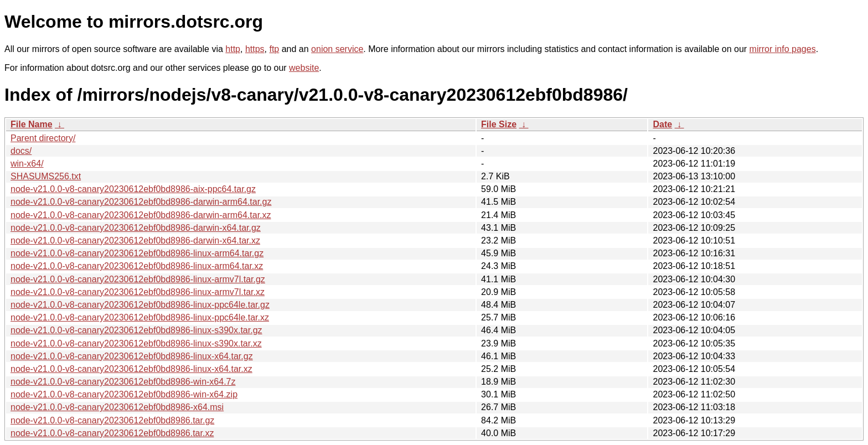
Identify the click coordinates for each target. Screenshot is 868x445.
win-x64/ (27, 164)
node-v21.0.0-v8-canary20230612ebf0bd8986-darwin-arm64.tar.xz (141, 215)
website (304, 68)
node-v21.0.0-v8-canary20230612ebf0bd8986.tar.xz (112, 433)
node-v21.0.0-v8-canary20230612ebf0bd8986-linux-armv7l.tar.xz (138, 292)
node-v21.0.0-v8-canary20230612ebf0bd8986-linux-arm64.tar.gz (137, 253)
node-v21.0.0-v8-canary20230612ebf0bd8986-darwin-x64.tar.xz (135, 240)
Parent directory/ (43, 138)
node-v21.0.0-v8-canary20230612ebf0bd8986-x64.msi (117, 407)
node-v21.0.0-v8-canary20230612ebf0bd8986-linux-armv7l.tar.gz (138, 279)
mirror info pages (783, 49)
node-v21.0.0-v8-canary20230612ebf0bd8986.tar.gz (112, 420)
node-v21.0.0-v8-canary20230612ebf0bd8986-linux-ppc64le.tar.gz (140, 305)
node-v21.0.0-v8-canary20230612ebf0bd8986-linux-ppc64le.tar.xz (140, 317)
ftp (274, 49)
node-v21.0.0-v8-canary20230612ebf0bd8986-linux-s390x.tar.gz (136, 330)
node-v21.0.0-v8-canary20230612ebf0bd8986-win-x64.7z (123, 382)
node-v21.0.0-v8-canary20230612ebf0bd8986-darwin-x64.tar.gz (136, 228)
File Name (32, 124)
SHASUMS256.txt (46, 176)
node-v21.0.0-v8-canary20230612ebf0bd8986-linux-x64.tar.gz (132, 356)
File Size (499, 124)
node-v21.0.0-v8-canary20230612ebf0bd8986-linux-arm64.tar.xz (137, 266)
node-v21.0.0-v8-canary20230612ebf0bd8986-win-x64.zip (124, 394)
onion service (337, 49)
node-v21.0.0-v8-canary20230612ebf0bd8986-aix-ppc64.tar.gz (133, 189)
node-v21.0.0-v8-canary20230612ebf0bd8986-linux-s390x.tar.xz (136, 343)
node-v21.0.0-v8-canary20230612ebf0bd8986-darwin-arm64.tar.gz (141, 202)
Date (662, 124)
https (255, 49)
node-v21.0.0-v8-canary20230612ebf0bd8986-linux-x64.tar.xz (131, 369)
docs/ (21, 151)
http (233, 49)
